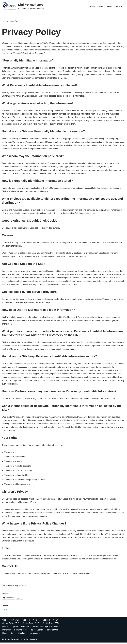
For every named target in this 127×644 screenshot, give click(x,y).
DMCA (5, 628)
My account (35, 635)
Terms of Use (52, 631)
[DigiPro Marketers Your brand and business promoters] (23, 6)
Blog (101, 6)
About (109, 6)
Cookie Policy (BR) (31, 621)
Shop (5, 635)
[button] (124, 6)
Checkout (22, 635)
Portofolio (7, 631)
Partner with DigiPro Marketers (46, 628)
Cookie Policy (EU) (11, 625)
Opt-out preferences (20, 628)
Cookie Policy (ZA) (51, 625)
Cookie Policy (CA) (51, 621)
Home (93, 6)
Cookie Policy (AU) (11, 621)
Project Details (36, 631)
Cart (12, 635)
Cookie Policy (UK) (31, 625)
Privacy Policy (20, 631)
